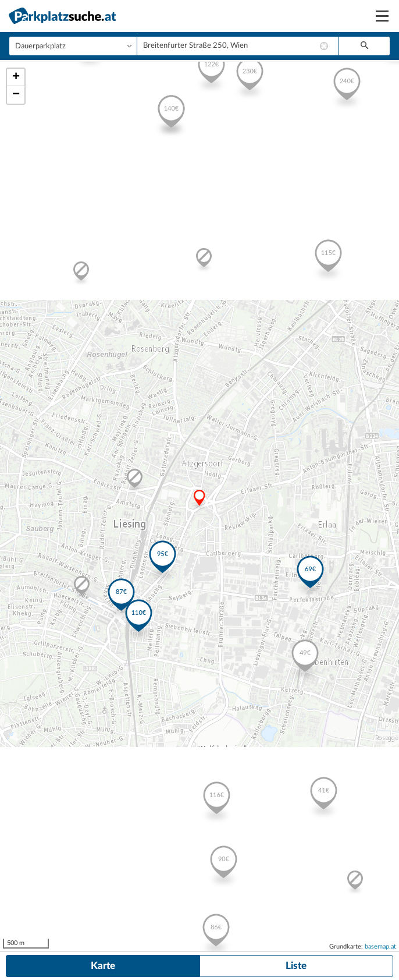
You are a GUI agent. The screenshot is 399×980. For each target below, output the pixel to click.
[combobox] (238, 46)
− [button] (16, 95)
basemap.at (380, 947)
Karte (103, 966)
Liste (296, 966)
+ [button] (16, 77)
